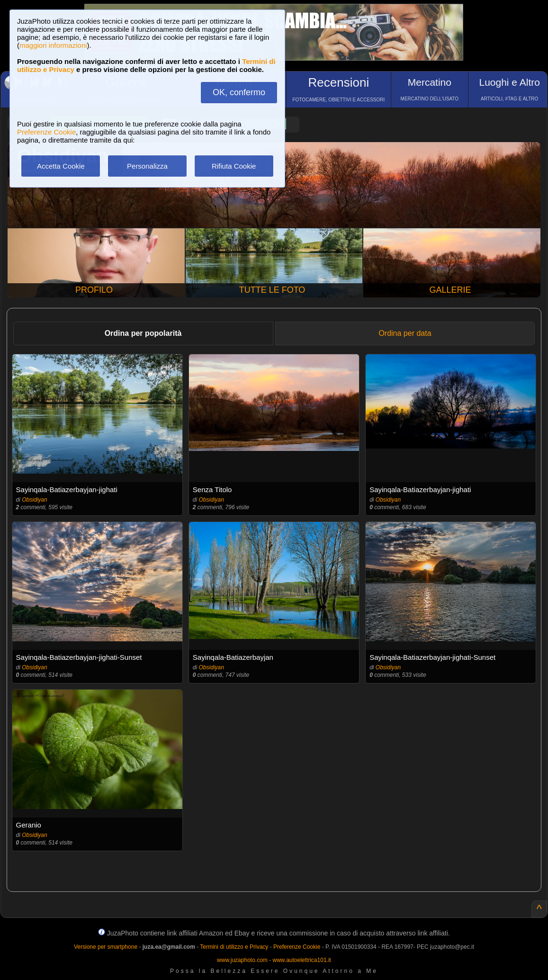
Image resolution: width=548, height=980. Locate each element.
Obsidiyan (34, 500)
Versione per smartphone (106, 947)
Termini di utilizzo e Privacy (234, 947)
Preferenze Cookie (46, 132)
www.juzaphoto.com (242, 960)
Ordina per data (405, 333)
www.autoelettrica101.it (301, 960)
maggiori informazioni (53, 45)
